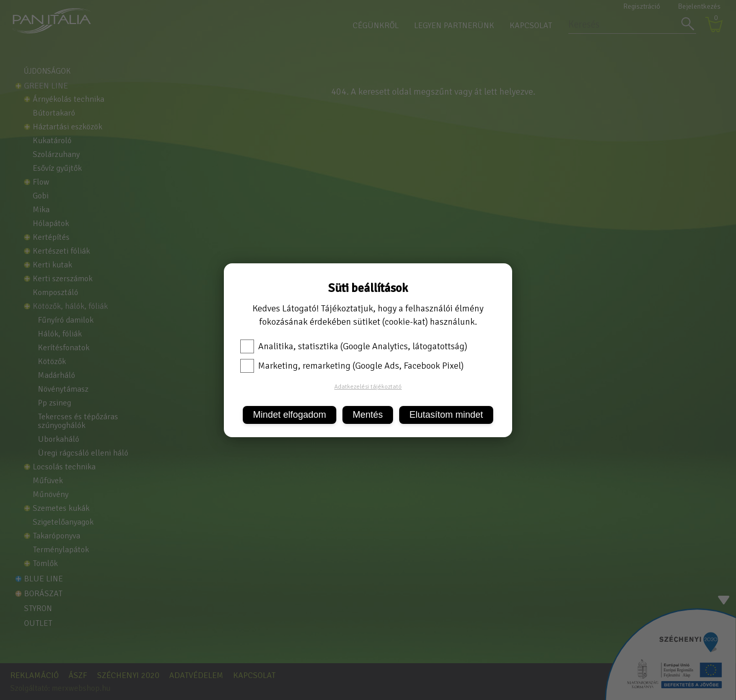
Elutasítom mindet (446, 415)
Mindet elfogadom (290, 415)
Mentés (368, 415)
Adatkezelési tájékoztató (368, 387)
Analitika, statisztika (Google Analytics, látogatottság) (354, 346)
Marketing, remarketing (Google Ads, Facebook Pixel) (352, 366)
